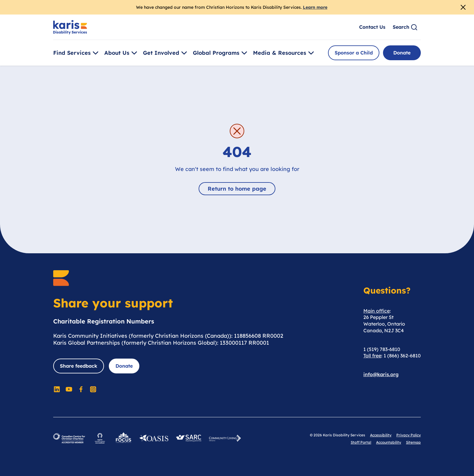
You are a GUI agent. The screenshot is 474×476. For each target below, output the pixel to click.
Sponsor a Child (354, 53)
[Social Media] (57, 389)
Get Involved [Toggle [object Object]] (166, 53)
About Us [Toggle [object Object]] (122, 53)
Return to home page (237, 189)
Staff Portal (361, 442)
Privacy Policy (409, 435)
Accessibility (381, 435)
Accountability (389, 442)
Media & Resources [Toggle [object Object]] (284, 53)
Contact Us (372, 27)
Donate (402, 53)
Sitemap (413, 442)
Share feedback (79, 366)
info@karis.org (381, 374)
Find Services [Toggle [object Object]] (77, 53)
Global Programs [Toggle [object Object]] (221, 53)
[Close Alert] (463, 7)
